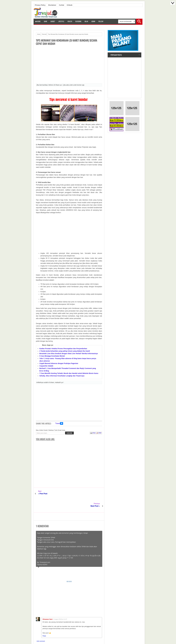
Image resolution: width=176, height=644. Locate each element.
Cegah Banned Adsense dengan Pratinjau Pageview (59, 363)
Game (46, 21)
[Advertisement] (69, 65)
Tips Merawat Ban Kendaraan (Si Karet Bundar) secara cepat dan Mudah (67, 42)
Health (70, 21)
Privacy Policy (40, 5)
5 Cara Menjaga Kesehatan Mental (52, 356)
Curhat (62, 5)
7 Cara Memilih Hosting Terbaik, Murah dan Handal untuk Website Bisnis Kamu (69, 373)
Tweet (58, 423)
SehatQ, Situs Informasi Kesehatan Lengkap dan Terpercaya (62, 376)
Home (38, 21)
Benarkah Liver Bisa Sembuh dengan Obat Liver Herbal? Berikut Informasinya (69, 354)
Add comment (41, 629)
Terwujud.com (87, 637)
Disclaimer (52, 5)
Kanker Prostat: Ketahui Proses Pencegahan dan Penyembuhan (63, 349)
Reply (44, 624)
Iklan (86, 21)
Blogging (78, 21)
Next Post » (95, 494)
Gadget (53, 21)
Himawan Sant (48, 607)
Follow (101, 21)
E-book (70, 5)
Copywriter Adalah (46, 366)
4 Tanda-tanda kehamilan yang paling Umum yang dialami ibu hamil (65, 351)
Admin (93, 21)
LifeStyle (61, 21)
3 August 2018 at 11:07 (60, 607)
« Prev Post (43, 494)
